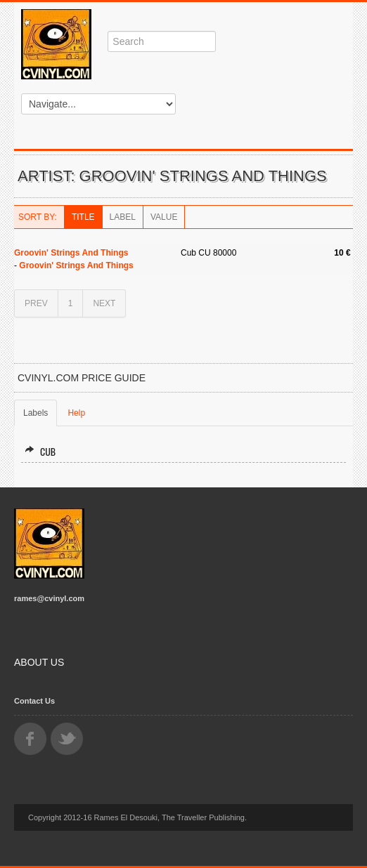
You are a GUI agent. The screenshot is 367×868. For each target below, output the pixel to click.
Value (164, 217)
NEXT (104, 303)
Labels (36, 413)
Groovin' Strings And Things (71, 253)
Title (83, 217)
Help (76, 413)
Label (123, 217)
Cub (40, 451)
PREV (36, 303)
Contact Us (34, 701)
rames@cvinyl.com (49, 598)
